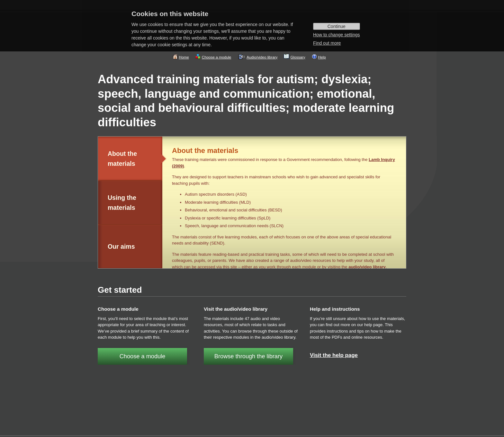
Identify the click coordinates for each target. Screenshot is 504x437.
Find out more (327, 43)
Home (184, 57)
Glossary (298, 57)
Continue (337, 26)
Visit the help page (334, 355)
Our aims (121, 246)
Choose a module (217, 57)
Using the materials (122, 203)
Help (322, 57)
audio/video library (367, 267)
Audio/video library (262, 57)
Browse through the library (248, 356)
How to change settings (337, 35)
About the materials (122, 159)
